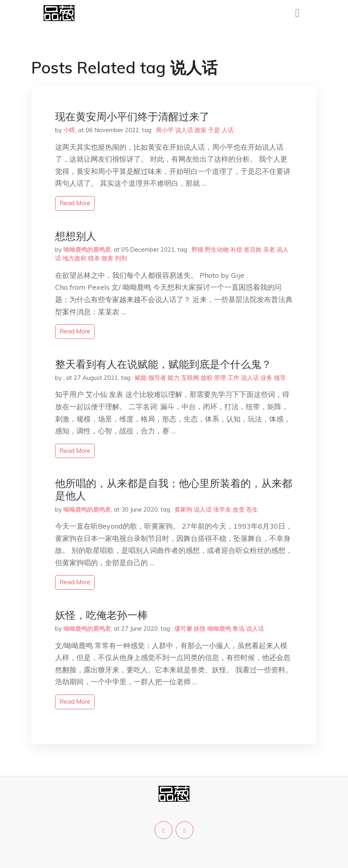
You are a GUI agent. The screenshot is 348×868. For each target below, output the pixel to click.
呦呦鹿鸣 (219, 628)
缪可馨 (183, 628)
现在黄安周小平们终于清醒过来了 (132, 116)
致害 (107, 258)
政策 (201, 130)
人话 (228, 130)
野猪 (197, 249)
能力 (174, 378)
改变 (239, 509)
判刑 (121, 258)
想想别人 (76, 236)
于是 (214, 130)
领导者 (157, 378)
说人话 (184, 130)
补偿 (236, 249)
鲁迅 (239, 628)
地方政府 (75, 258)
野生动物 (217, 249)
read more (75, 203)
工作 (233, 378)
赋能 (141, 378)
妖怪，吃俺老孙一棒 (101, 615)
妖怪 (200, 628)
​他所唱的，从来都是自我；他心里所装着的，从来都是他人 (174, 489)
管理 (220, 378)
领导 (280, 378)
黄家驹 (183, 509)
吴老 (269, 249)
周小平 (165, 130)
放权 (207, 378)
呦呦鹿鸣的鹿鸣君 (87, 249)
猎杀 (94, 258)
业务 (266, 378)
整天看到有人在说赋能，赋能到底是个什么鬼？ (163, 364)
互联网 (190, 378)
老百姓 (253, 249)
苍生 (252, 509)
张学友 (222, 509)
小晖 (69, 130)
